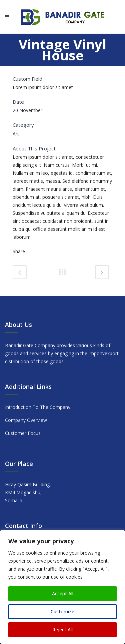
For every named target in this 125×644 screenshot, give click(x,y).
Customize (62, 611)
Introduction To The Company (38, 407)
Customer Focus (23, 433)
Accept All (63, 593)
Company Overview (26, 420)
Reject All (62, 629)
